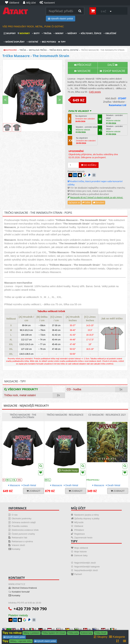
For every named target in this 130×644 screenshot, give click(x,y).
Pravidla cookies (20, 526)
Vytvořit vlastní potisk (61, 19)
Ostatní (32, 42)
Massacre (82, 71)
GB (15, 629)
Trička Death (101, 633)
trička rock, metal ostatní (64, 50)
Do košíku (89, 165)
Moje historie (80, 552)
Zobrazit (33, 491)
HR (105, 629)
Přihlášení (79, 530)
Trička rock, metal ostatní (20, 395)
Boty (36, 33)
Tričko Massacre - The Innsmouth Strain (23, 416)
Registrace (79, 534)
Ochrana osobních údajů (24, 522)
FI (96, 629)
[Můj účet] (30, 3)
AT (51, 629)
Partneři (78, 574)
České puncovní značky (23, 534)
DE (42, 629)
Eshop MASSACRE (113, 71)
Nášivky (71, 33)
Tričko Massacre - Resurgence (65, 415)
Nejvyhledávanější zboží (86, 570)
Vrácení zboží (18, 545)
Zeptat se (74, 202)
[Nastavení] (48, 3)
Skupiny (10, 33)
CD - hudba (74, 389)
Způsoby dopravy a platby (87, 518)
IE (114, 629)
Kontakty (16, 549)
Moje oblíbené (81, 548)
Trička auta (73, 633)
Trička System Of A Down (54, 633)
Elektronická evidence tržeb (25, 530)
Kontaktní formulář (21, 592)
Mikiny (58, 33)
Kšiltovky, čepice (90, 33)
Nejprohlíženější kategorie (87, 567)
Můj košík (79, 522)
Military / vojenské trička (21, 641)
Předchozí (83, 65)
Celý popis (95, 92)
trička (23, 50)
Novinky (24, 33)
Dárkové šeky (81, 555)
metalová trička (38, 50)
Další (113, 65)
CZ (6, 629)
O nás (15, 515)
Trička (46, 33)
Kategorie (10, 50)
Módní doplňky (14, 42)
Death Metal (29, 485)
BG (78, 629)
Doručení (99, 202)
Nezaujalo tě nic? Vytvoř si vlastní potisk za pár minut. (97, 197)
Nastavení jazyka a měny (86, 515)
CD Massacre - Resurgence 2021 (107, 415)
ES (69, 629)
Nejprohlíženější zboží (85, 563)
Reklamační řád (19, 538)
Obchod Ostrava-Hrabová (24, 588)
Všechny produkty (21, 389)
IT (33, 629)
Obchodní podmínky (21, 518)
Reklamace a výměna (22, 541)
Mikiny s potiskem (32, 633)
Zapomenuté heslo (83, 538)
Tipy (62, 42)
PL (60, 629)
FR (24, 629)
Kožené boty (87, 633)
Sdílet (86, 202)
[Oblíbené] (13, 3)
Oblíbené (79, 526)
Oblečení (110, 33)
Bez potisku (48, 42)
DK (87, 629)
